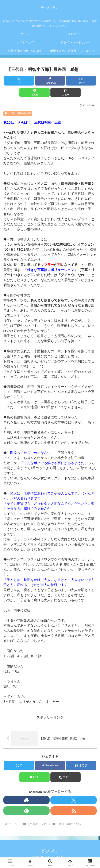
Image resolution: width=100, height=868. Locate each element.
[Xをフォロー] (74, 800)
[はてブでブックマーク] (81, 81)
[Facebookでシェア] (50, 81)
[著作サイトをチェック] (26, 800)
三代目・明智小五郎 (18, 113)
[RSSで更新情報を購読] (74, 811)
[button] (66, 92)
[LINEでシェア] (35, 92)
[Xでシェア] (19, 81)
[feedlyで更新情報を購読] (26, 811)
